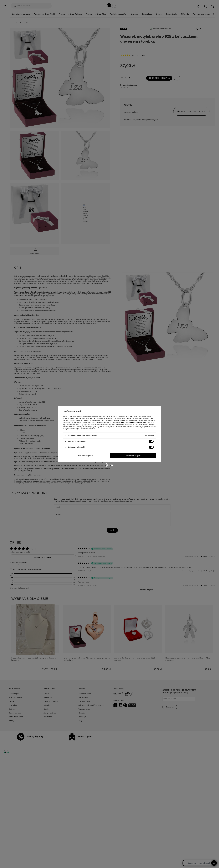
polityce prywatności (121, 420)
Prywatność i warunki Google (105, 423)
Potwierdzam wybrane (85, 456)
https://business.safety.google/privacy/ (131, 423)
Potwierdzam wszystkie (133, 456)
